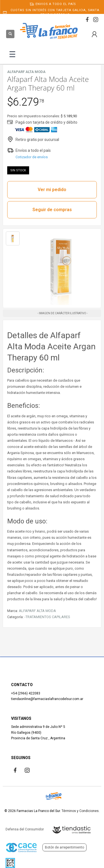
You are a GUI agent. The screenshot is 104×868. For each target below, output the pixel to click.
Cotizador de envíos (32, 157)
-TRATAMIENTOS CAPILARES (47, 617)
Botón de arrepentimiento (64, 847)
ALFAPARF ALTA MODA (37, 611)
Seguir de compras (52, 210)
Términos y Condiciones (80, 811)
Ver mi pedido (52, 190)
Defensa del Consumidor (25, 829)
